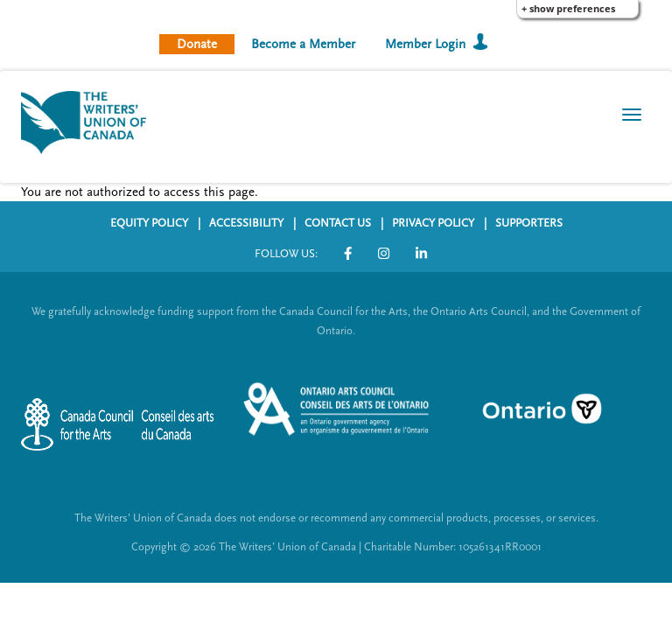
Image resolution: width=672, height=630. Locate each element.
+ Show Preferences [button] (568, 8)
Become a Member (303, 44)
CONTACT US (338, 223)
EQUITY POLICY (149, 223)
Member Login (425, 44)
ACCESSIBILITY (246, 223)
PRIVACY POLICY (433, 223)
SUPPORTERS (529, 223)
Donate (197, 44)
